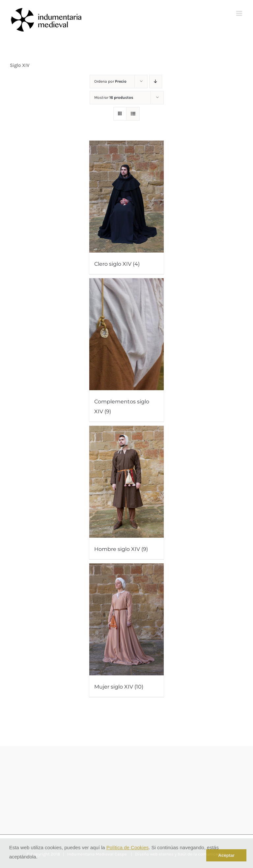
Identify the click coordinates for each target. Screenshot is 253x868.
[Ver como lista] (133, 114)
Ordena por (110, 81)
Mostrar (114, 97)
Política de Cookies (127, 847)
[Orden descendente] (156, 81)
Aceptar (226, 855)
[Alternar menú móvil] (240, 13)
